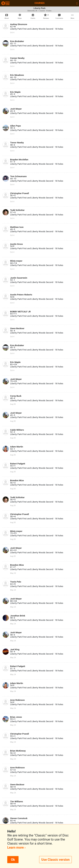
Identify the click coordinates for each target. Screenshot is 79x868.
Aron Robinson (17, 700)
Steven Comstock (19, 818)
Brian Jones (16, 717)
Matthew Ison (17, 227)
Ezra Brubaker (17, 41)
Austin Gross (17, 244)
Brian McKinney (18, 751)
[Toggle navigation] (77, 3)
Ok (13, 860)
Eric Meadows (17, 75)
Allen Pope (15, 126)
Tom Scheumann (18, 176)
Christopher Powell (20, 193)
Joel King (15, 649)
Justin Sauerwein (19, 278)
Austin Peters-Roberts (21, 295)
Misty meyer (16, 261)
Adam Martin (17, 447)
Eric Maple (15, 92)
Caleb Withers (17, 430)
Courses (39, 3)
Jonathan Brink (18, 616)
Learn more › (16, 847)
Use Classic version (55, 860)
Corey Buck (16, 396)
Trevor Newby (17, 143)
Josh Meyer (16, 109)
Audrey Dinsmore (19, 24)
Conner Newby (17, 58)
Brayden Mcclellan (19, 159)
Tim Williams (17, 801)
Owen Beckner (17, 328)
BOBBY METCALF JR (20, 312)
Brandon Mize (17, 480)
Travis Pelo (16, 582)
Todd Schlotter (17, 210)
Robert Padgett (18, 464)
